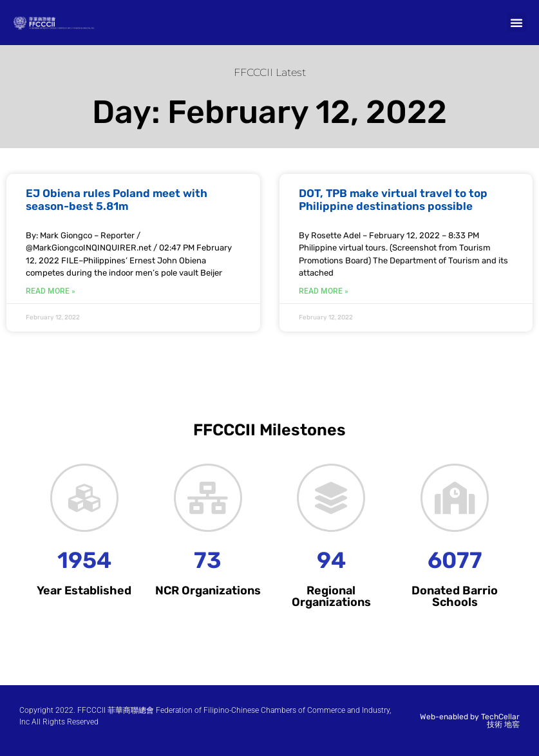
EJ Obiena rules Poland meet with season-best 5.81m (117, 200)
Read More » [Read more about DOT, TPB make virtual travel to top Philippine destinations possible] (324, 291)
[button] (516, 23)
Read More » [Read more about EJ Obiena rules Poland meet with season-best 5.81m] (51, 291)
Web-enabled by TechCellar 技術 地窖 (470, 721)
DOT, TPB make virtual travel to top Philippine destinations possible (393, 200)
